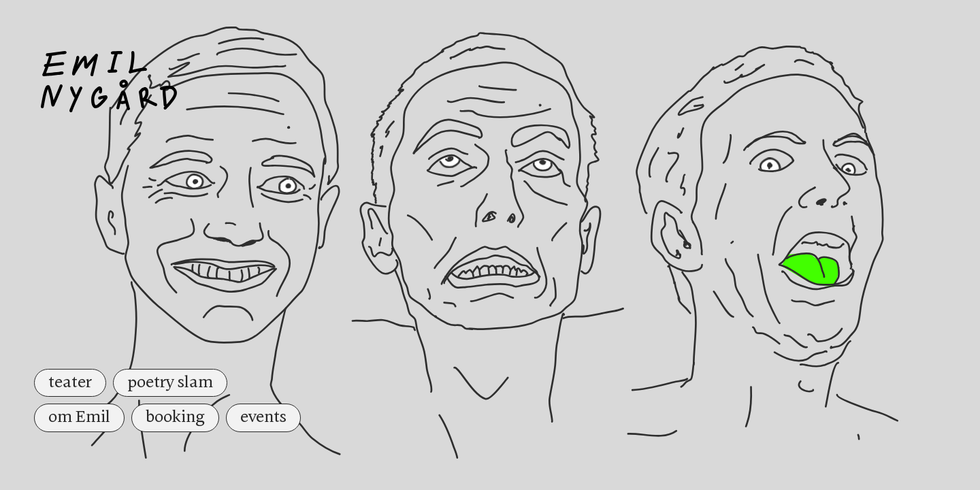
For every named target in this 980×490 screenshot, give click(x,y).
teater (70, 382)
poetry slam (170, 382)
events (263, 417)
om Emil (79, 417)
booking (175, 417)
